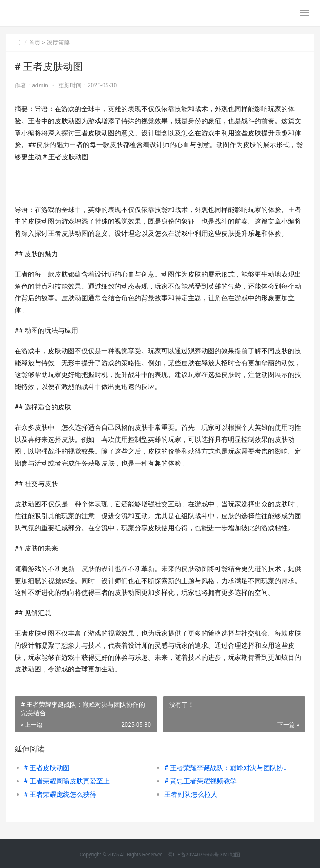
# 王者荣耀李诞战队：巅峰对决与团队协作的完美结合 (227, 768)
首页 (35, 42)
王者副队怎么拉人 (191, 794)
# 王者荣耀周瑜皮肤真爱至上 (67, 781)
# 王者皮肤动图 (47, 768)
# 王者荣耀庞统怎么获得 (60, 794)
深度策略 (58, 42)
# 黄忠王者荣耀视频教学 (200, 781)
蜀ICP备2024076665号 (193, 855)
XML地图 (230, 855)
